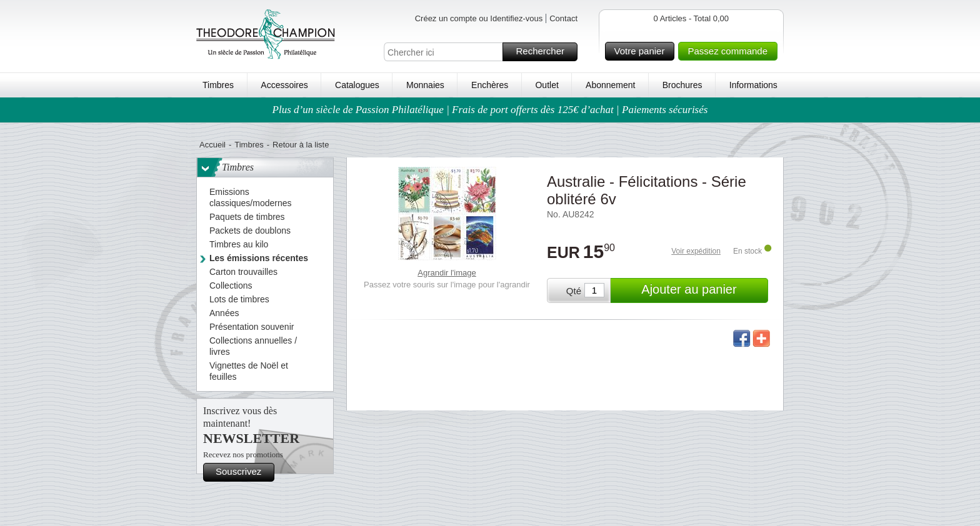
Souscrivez (243, 472)
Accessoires (284, 85)
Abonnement (610, 85)
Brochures (682, 85)
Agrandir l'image (447, 273)
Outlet (547, 85)
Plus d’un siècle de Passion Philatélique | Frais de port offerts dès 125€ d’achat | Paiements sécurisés (490, 110)
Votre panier (643, 51)
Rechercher (545, 52)
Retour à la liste (301, 145)
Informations (753, 85)
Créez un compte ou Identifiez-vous (479, 18)
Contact (563, 18)
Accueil (212, 145)
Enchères (490, 85)
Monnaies (425, 85)
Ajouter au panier (703, 290)
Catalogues (357, 85)
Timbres (218, 85)
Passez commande (731, 51)
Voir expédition (696, 251)
